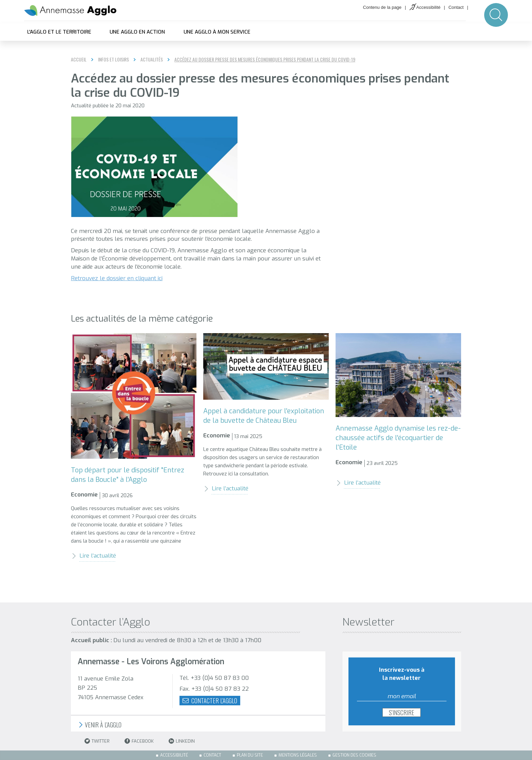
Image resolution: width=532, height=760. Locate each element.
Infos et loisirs (113, 59)
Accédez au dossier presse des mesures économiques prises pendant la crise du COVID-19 (265, 59)
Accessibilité (429, 7)
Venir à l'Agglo (100, 725)
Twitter (97, 741)
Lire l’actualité (93, 556)
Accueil (79, 59)
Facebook (139, 741)
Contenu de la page (382, 7)
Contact (456, 7)
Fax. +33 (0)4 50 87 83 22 (214, 689)
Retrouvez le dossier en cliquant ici (117, 278)
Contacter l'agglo (210, 701)
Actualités (152, 59)
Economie (84, 495)
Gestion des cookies (354, 755)
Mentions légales (298, 755)
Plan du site (250, 755)
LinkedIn (182, 741)
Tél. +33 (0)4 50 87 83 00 (214, 678)
